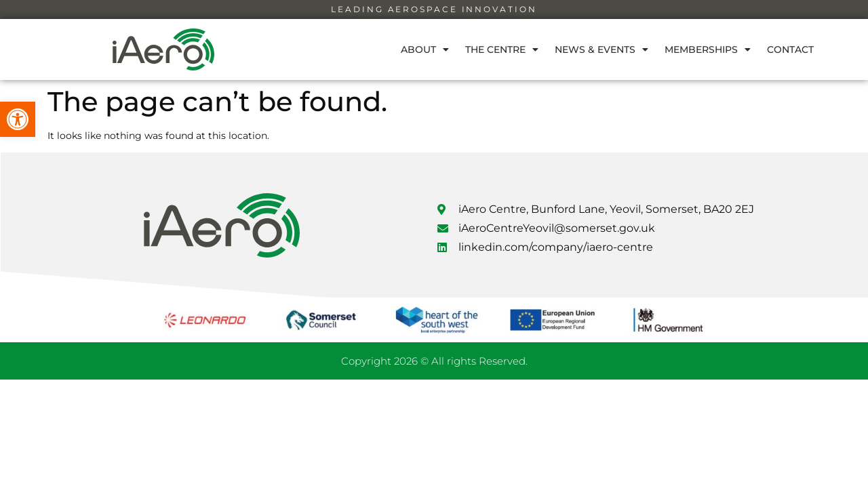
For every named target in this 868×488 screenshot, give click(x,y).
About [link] (425, 49)
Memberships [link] (708, 49)
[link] (18, 119)
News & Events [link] (601, 49)
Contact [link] (790, 49)
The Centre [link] (502, 49)
